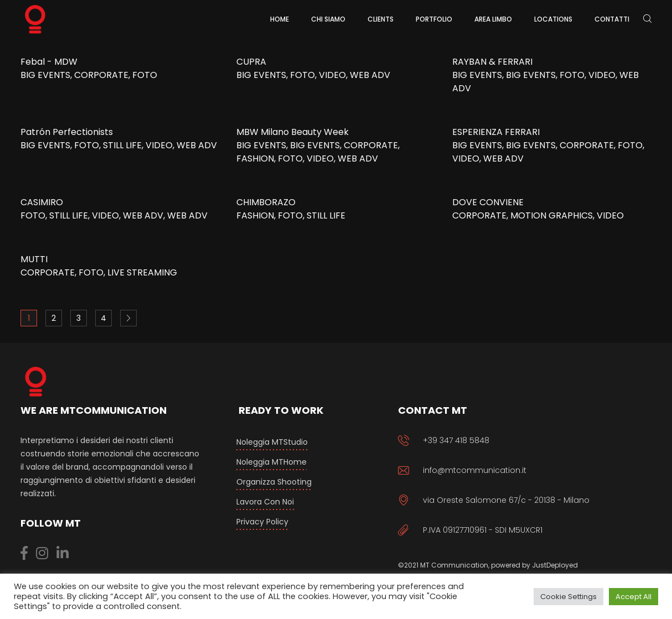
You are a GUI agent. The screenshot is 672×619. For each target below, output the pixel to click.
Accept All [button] (634, 597)
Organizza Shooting (274, 482)
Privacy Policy (262, 522)
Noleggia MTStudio (272, 442)
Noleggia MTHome (272, 462)
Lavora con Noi (265, 502)
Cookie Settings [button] (568, 597)
